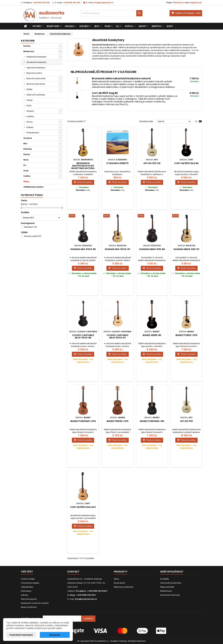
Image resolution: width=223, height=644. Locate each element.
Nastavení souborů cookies (35, 603)
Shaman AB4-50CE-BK (83, 249)
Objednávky (27, 587)
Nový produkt (33, 236)
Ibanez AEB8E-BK (152, 335)
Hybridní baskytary (36, 68)
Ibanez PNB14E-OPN (117, 421)
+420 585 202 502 (41, 3)
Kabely (30, 127)
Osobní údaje (28, 579)
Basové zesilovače (36, 78)
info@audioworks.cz (104, 3)
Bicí (97, 26)
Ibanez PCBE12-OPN (186, 335)
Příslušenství (33, 133)
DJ (118, 26)
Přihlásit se (178, 3)
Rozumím (55, 635)
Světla (129, 26)
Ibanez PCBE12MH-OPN (83, 421)
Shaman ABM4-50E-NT (186, 249)
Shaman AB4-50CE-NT (118, 249)
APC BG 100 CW (152, 163)
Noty (26, 160)
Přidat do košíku (83, 182)
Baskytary (53, 26)
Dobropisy (26, 591)
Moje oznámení (29, 607)
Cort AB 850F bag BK (105, 93)
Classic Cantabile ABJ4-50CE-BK (83, 336)
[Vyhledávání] (111, 13)
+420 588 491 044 (72, 3)
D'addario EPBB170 (117, 163)
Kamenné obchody (170, 595)
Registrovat (196, 3)
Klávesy (84, 26)
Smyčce (156, 26)
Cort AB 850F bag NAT (83, 507)
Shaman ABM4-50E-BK (152, 249)
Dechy (142, 26)
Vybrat (174, 122)
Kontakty (165, 579)
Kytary (37, 26)
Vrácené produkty (30, 583)
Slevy (170, 26)
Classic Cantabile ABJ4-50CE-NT (117, 336)
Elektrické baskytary (36, 57)
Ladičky (30, 116)
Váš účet (27, 572)
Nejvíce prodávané (124, 587)
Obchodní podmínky (171, 583)
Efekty (29, 89)
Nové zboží (119, 583)
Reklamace (166, 591)
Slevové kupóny (29, 599)
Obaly (30, 100)
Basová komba (34, 73)
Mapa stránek (167, 587)
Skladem (31, 227)
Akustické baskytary (36, 62)
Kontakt (73, 572)
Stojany (30, 111)
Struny (30, 122)
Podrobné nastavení (21, 635)
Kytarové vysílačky (36, 95)
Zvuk (107, 26)
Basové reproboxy (36, 84)
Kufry (29, 106)
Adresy (24, 595)
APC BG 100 (186, 421)
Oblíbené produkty (33, 187)
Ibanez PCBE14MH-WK (152, 421)
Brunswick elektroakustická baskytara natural (121, 78)
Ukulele (69, 26)
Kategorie (28, 41)
